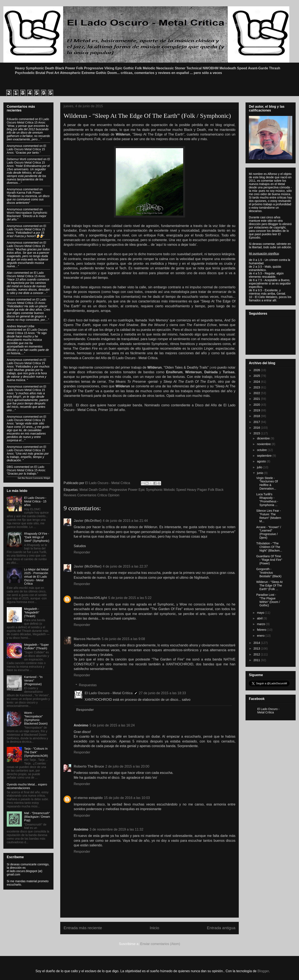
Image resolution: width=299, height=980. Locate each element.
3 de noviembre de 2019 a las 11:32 (116, 829)
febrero (262, 630)
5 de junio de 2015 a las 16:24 (112, 725)
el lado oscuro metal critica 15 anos (28, 121)
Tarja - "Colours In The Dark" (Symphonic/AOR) (36, 752)
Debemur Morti (17, 159)
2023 (257, 387)
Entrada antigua (221, 928)
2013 (257, 648)
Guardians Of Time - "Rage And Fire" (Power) (269, 560)
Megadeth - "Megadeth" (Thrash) (32, 612)
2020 (257, 405)
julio (260, 467)
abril (260, 618)
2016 (257, 428)
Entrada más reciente (83, 928)
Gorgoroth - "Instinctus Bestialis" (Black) (269, 573)
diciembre (264, 438)
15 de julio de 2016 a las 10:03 (127, 798)
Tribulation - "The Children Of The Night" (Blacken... (269, 547)
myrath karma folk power (24, 193)
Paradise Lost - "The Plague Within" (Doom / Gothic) (268, 600)
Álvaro (11, 299)
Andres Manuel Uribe (21, 326)
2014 (257, 643)
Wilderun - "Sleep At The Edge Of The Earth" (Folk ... (269, 585)
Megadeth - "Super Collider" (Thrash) (37, 646)
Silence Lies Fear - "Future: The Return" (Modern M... (269, 516)
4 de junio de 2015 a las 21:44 (125, 521)
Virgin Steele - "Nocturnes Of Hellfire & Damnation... (267, 483)
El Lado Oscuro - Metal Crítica (268, 711)
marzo (261, 624)
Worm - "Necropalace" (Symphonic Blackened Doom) (36, 718)
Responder (82, 552)
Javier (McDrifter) (88, 521)
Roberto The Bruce (89, 766)
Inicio (154, 928)
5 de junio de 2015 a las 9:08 (123, 639)
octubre (262, 450)
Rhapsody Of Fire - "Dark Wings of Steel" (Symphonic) (37, 537)
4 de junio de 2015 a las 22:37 (125, 566)
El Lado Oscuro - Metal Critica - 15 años (35, 501)
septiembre (265, 456)
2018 (257, 416)
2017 (257, 422)
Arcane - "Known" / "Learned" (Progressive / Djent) (269, 532)
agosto (262, 461)
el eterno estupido (88, 798)
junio (260, 473)
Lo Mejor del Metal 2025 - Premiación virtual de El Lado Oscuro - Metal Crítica (36, 577)
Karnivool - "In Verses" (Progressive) (33, 681)
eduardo (12, 119)
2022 (257, 393)
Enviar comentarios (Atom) (160, 944)
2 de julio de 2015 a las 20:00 (127, 766)
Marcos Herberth (87, 639)
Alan (10, 273)
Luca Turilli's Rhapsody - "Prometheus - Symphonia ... (267, 499)
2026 (257, 370)
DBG (10, 467)
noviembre (264, 444)
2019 (257, 410)
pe (211, 367)
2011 (257, 660)
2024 (257, 382)
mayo (261, 613)
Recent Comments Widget (38, 478)
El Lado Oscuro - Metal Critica (109, 693)
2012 (257, 654)
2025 (257, 376)
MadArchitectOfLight (90, 598)
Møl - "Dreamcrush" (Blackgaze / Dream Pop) (37, 817)
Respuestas (88, 685)
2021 (257, 399)
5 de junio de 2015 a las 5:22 (130, 598)
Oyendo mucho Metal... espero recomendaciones (27, 786)
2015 (257, 433)
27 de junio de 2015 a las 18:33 (162, 693)
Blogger (263, 971)
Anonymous (15, 146)
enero (261, 636)
